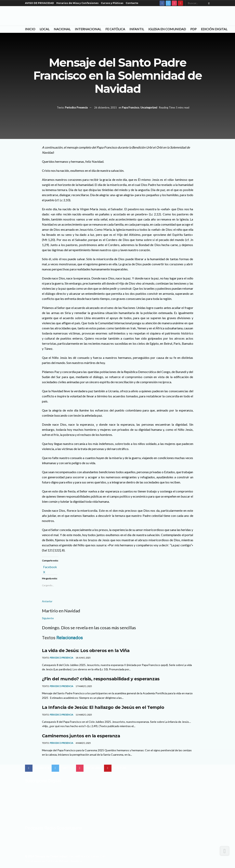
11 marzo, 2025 (84, 715)
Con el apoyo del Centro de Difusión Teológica (53, 861)
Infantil (137, 29)
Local (45, 29)
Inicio (30, 29)
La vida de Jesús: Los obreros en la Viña (86, 650)
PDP (193, 29)
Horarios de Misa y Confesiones (77, 3)
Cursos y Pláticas (112, 3)
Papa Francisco (131, 107)
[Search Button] (208, 3)
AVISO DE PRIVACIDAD (39, 3)
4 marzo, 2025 (83, 743)
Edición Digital (214, 29)
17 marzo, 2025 (84, 686)
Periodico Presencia (76, 107)
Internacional (88, 29)
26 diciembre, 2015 (105, 107)
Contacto (132, 3)
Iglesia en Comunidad (167, 29)
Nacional (62, 29)
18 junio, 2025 (83, 658)
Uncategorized (149, 107)
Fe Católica (115, 29)
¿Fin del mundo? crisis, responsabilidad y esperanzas (101, 679)
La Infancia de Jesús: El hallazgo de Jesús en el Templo (103, 707)
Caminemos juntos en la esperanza (81, 736)
